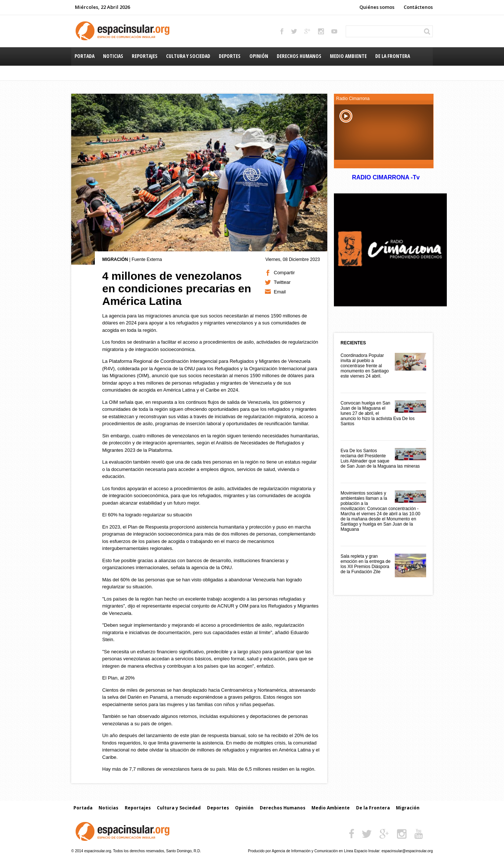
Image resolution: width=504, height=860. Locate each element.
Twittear (282, 282)
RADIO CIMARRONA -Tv (386, 177)
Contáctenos (418, 7)
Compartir (284, 273)
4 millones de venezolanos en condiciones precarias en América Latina (177, 288)
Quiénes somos (377, 7)
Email (280, 292)
